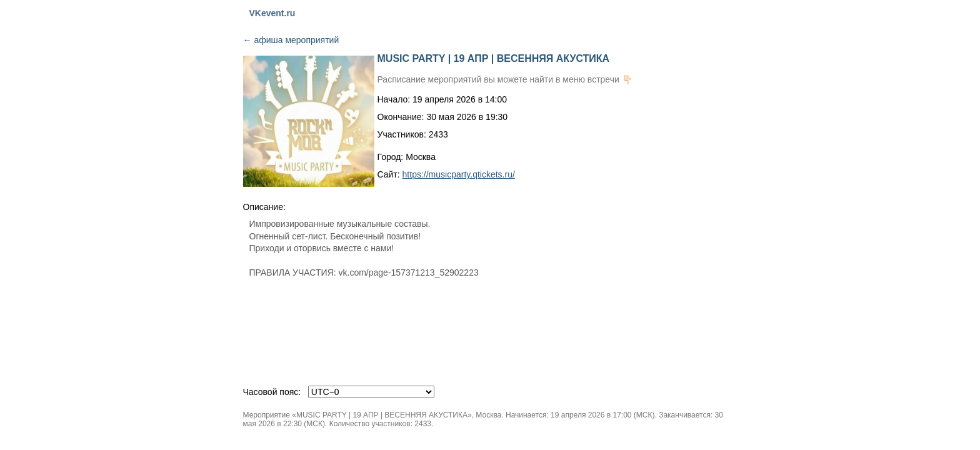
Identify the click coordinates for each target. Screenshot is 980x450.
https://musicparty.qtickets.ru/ (459, 174)
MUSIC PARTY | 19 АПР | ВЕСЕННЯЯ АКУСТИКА (494, 58)
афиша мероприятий (291, 40)
